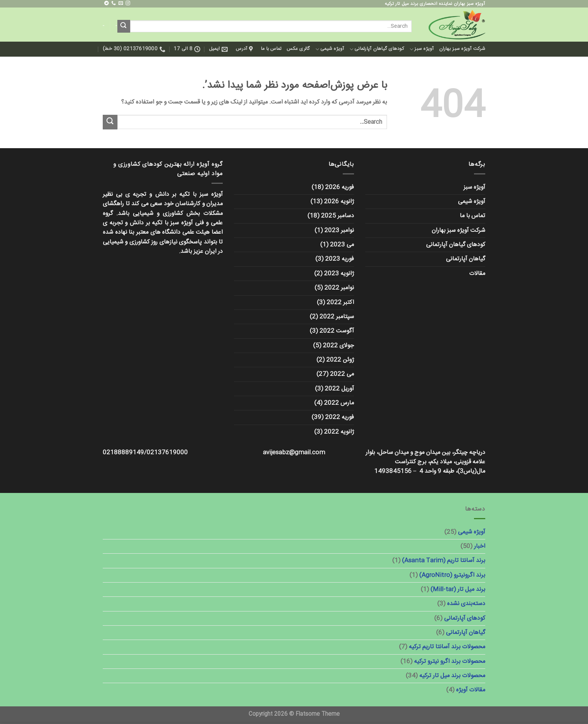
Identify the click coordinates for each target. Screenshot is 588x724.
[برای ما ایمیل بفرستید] (121, 3)
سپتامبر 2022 (337, 317)
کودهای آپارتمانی (465, 618)
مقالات (477, 274)
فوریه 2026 (340, 187)
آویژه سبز (422, 49)
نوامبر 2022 (339, 288)
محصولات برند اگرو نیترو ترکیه (450, 662)
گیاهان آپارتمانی (466, 259)
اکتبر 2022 (340, 303)
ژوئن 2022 (340, 360)
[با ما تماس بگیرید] (114, 3)
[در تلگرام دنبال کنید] (106, 3)
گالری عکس (298, 49)
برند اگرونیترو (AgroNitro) (452, 575)
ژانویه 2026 (339, 202)
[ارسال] (124, 26)
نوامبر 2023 (339, 231)
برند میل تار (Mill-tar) (458, 590)
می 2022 (342, 374)
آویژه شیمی (330, 49)
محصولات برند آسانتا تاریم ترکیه (447, 647)
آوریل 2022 (339, 389)
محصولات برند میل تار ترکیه (452, 676)
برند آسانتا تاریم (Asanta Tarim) (444, 561)
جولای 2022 (338, 346)
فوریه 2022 (340, 417)
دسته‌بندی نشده (466, 604)
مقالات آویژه (471, 690)
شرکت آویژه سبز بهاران (462, 49)
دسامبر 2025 (337, 216)
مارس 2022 (339, 403)
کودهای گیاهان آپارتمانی (377, 49)
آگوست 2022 (337, 331)
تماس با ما (271, 49)
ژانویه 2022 (339, 432)
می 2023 (342, 245)
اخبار (480, 546)
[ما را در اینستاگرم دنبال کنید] (128, 3)
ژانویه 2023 (339, 274)
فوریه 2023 (340, 259)
